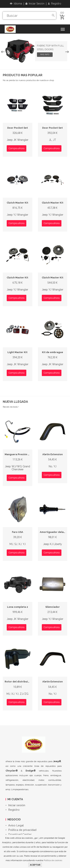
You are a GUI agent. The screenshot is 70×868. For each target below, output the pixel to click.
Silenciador (53, 607)
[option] (35, 51)
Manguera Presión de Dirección (24, 454)
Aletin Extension (53, 454)
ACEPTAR (35, 865)
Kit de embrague (53, 352)
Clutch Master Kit (17, 203)
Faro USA (18, 532)
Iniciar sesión (35, 4)
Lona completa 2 (18, 607)
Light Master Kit (17, 352)
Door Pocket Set (18, 128)
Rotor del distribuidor (18, 682)
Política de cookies (53, 860)
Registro (55, 4)
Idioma (16, 4)
